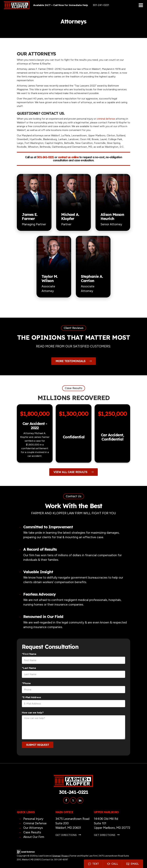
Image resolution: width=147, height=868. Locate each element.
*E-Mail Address (31, 697)
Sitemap (56, 856)
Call (113, 864)
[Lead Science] (26, 852)
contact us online (68, 157)
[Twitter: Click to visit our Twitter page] (73, 800)
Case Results (32, 832)
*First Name (29, 654)
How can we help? (33, 713)
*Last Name (29, 668)
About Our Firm (34, 837)
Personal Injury (33, 819)
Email (133, 864)
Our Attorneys (33, 828)
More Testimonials (74, 361)
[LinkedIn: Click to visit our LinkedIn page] (80, 800)
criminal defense (106, 119)
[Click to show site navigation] (141, 5)
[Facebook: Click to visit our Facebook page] (66, 800)
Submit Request (38, 745)
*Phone (26, 683)
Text (93, 864)
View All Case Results (73, 472)
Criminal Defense (35, 823)
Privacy (65, 856)
